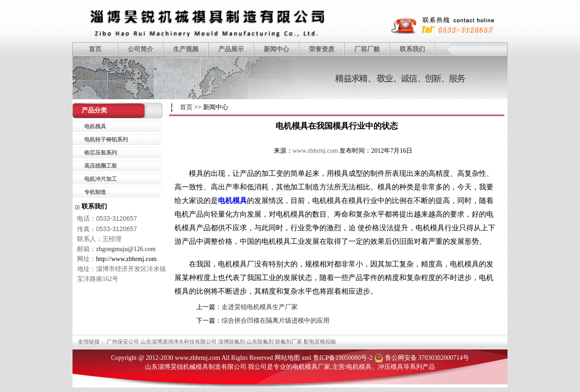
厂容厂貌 (367, 49)
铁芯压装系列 (101, 153)
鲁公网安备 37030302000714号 (427, 358)
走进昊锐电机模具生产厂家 (260, 307)
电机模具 (232, 201)
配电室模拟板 (320, 342)
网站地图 (287, 358)
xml (306, 358)
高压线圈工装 (101, 166)
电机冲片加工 (101, 179)
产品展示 (231, 49)
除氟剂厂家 (289, 342)
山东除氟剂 (260, 342)
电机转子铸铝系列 (106, 140)
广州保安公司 (123, 342)
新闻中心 (276, 49)
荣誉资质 (322, 49)
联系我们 (412, 49)
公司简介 (140, 49)
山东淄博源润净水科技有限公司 (179, 342)
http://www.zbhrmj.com (126, 259)
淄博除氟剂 (232, 342)
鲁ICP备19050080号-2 (343, 358)
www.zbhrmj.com (315, 151)
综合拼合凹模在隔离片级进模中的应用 (275, 321)
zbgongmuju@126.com (126, 249)
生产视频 (186, 49)
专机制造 (95, 192)
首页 (95, 49)
